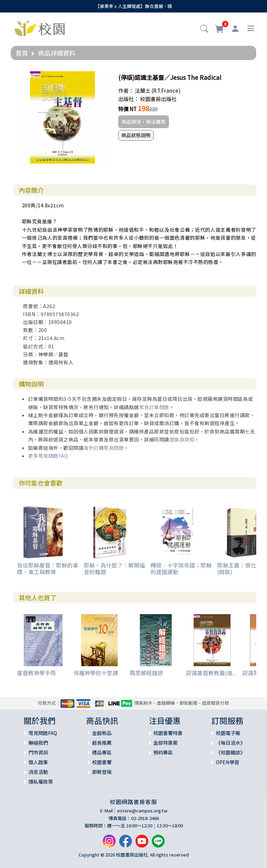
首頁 (22, 53)
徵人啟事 (38, 762)
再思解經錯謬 (146, 673)
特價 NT (127, 109)
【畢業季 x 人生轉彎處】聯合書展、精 (134, 6)
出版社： (129, 99)
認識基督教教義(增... (211, 673)
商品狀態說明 (136, 135)
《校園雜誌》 (230, 752)
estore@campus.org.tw (142, 811)
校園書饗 (102, 762)
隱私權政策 (41, 782)
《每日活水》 (230, 743)
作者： (126, 90)
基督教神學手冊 (37, 673)
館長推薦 (102, 743)
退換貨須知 (182, 439)
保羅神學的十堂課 (96, 673)
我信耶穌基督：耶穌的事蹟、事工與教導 (48, 568)
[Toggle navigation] (251, 28)
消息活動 (38, 772)
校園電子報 (228, 733)
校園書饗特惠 (168, 733)
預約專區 (163, 752)
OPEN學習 (228, 762)
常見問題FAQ (43, 733)
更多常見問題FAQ (48, 456)
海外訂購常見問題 (104, 448)
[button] (204, 29)
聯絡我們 (38, 743)
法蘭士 (143, 90)
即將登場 (102, 772)
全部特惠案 (165, 743)
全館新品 (102, 733)
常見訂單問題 (154, 407)
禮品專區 (102, 752)
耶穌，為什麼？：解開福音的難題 (114, 568)
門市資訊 (38, 752)
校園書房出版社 (158, 99)
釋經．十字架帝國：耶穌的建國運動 (181, 568)
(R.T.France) (166, 90)
